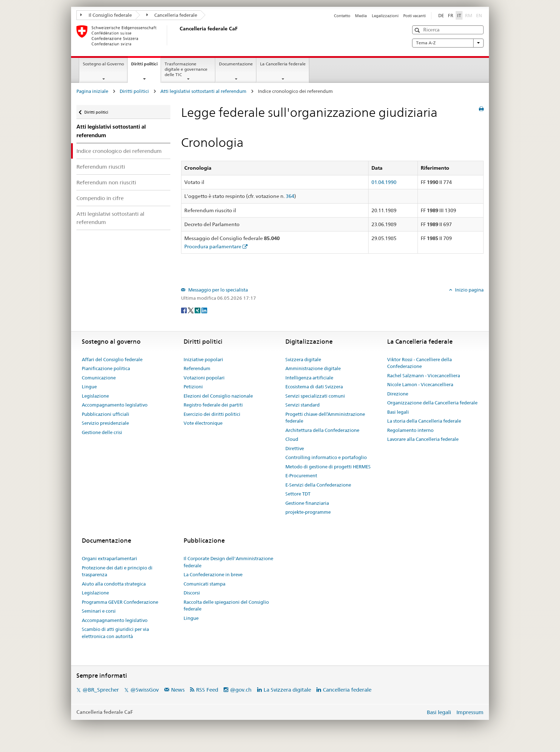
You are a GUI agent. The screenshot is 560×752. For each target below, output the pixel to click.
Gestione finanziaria (307, 503)
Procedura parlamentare (213, 246)
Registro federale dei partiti (213, 405)
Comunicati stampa (204, 584)
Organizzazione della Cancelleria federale (432, 403)
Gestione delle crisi (102, 432)
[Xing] (198, 310)
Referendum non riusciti (106, 182)
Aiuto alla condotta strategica (114, 584)
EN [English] (479, 15)
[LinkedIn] (204, 310)
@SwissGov (144, 690)
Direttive (295, 448)
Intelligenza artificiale (309, 378)
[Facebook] (184, 310)
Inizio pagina (469, 290)
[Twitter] (191, 310)
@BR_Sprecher (101, 690)
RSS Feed (207, 690)
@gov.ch (241, 690)
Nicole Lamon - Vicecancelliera (420, 384)
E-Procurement (301, 475)
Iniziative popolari (203, 359)
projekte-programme (308, 512)
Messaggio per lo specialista (217, 290)
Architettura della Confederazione (322, 430)
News (178, 690)
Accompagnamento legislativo (115, 405)
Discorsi (192, 593)
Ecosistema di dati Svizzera (314, 387)
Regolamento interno (410, 430)
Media (361, 16)
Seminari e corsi (99, 611)
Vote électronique (203, 423)
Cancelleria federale (172, 15)
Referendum (197, 368)
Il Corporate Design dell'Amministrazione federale (228, 562)
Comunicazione (99, 378)
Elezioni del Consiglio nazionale (218, 396)
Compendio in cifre (100, 198)
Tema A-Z (448, 43)
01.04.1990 (384, 182)
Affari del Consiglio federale (112, 359)
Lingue (89, 387)
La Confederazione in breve (213, 574)
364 (290, 196)
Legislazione (95, 396)
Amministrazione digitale (313, 368)
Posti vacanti (414, 16)
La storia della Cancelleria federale (424, 421)
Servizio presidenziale (105, 423)
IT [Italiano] (459, 15)
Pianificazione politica (106, 368)
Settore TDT (298, 494)
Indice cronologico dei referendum (119, 151)
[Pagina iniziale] (178, 35)
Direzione (398, 394)
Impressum (470, 712)
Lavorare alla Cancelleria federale (423, 439)
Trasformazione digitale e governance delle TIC (186, 69)
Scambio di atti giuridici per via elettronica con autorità (115, 633)
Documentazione (236, 64)
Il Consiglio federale (106, 15)
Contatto (342, 16)
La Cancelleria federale (283, 64)
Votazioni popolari (204, 378)
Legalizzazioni (385, 16)
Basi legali (398, 412)
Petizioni (193, 387)
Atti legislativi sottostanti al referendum (203, 91)
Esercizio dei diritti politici (212, 414)
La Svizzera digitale (287, 690)
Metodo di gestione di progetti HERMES (328, 467)
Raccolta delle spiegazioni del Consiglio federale (226, 606)
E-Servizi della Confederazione (318, 485)
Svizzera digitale (303, 359)
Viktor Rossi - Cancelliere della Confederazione (419, 363)
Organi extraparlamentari (109, 558)
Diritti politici (146, 66)
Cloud (292, 439)
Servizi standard (302, 405)
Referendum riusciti (101, 167)
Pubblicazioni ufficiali (106, 414)
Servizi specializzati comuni (315, 396)
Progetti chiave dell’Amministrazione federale (325, 418)
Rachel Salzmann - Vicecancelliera (424, 375)
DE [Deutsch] (441, 15)
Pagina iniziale (92, 91)
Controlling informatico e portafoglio (326, 457)
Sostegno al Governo (103, 64)
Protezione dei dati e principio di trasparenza (117, 571)
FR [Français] (451, 15)
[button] (418, 30)
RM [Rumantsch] (469, 15)
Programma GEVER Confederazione (120, 602)
